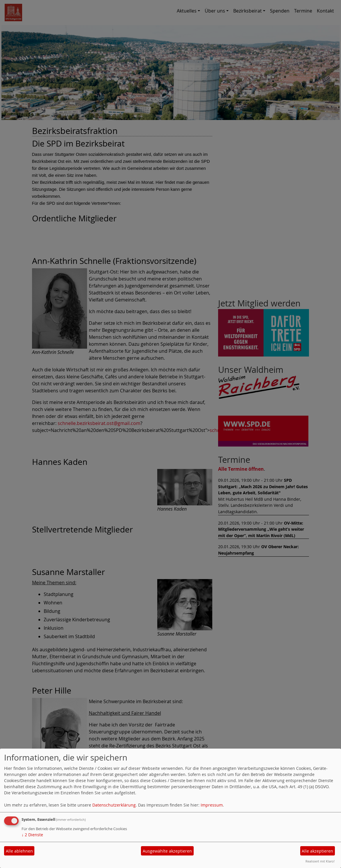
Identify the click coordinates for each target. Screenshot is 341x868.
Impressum (212, 805)
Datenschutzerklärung (114, 805)
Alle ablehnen (19, 851)
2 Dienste (32, 835)
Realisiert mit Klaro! (320, 861)
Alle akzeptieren (317, 851)
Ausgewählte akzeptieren (167, 851)
